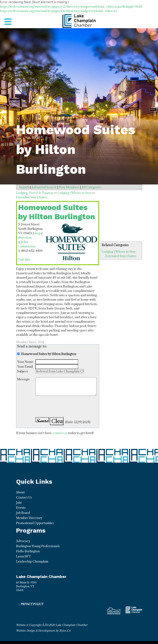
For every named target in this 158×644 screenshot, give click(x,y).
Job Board (23, 513)
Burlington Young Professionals (38, 546)
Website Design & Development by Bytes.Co (43, 631)
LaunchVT (23, 556)
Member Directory (29, 518)
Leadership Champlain (32, 561)
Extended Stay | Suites (121, 256)
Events (21, 508)
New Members (69, 187)
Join (19, 503)
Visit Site (24, 260)
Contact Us (24, 497)
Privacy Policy (32, 604)
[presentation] (63, 406)
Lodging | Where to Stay (119, 252)
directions (25, 238)
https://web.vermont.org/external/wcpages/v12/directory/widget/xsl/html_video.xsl (59, 11)
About (20, 492)
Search (24, 187)
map (37, 233)
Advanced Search (44, 187)
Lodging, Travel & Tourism (35, 193)
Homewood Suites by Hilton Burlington (57, 212)
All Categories (91, 187)
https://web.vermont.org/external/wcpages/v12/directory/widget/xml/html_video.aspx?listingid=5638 (71, 7)
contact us (60, 433)
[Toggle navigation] (8, 22)
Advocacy (23, 541)
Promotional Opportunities (35, 523)
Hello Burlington (28, 551)
